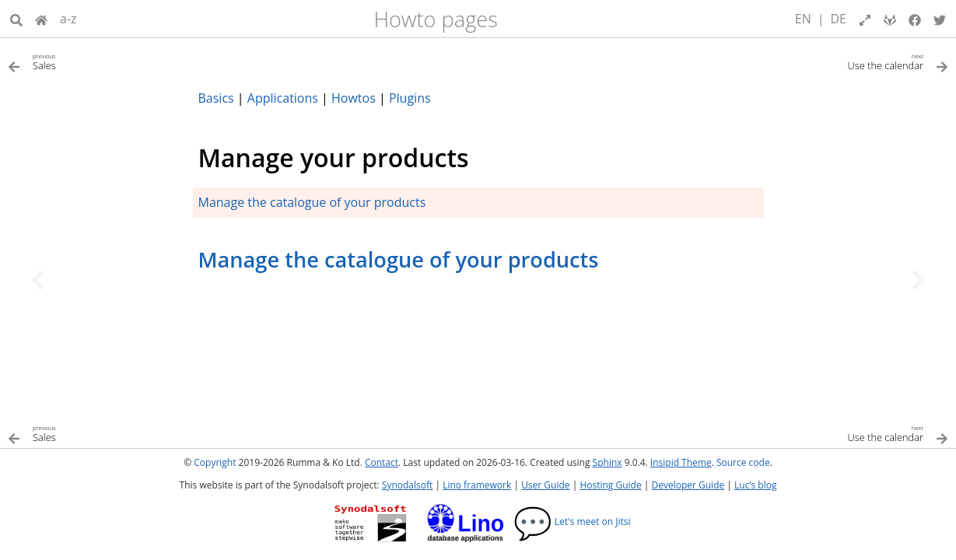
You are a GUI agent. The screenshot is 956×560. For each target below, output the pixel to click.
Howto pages (436, 19)
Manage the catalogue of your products (312, 202)
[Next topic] (919, 280)
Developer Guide (688, 485)
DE (839, 19)
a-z (68, 19)
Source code (743, 462)
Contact (382, 462)
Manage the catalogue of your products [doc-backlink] (399, 259)
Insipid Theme (681, 462)
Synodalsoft (407, 485)
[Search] (16, 19)
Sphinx (608, 462)
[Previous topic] (37, 280)
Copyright (215, 462)
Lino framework (477, 485)
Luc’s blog (755, 485)
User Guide (545, 485)
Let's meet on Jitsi (572, 521)
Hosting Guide (610, 485)
